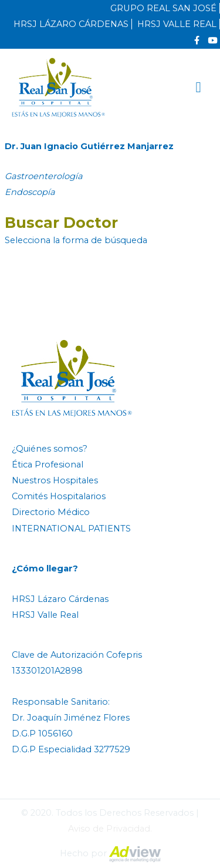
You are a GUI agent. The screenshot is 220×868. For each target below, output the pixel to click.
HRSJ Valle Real (45, 615)
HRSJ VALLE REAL (177, 24)
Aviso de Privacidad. (110, 829)
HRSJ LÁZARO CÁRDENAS (71, 24)
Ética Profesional (48, 465)
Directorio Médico (51, 512)
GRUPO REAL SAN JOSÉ (163, 8)
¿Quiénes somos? (50, 449)
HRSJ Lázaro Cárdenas (60, 599)
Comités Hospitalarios (59, 496)
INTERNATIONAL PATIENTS (71, 529)
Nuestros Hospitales (55, 480)
